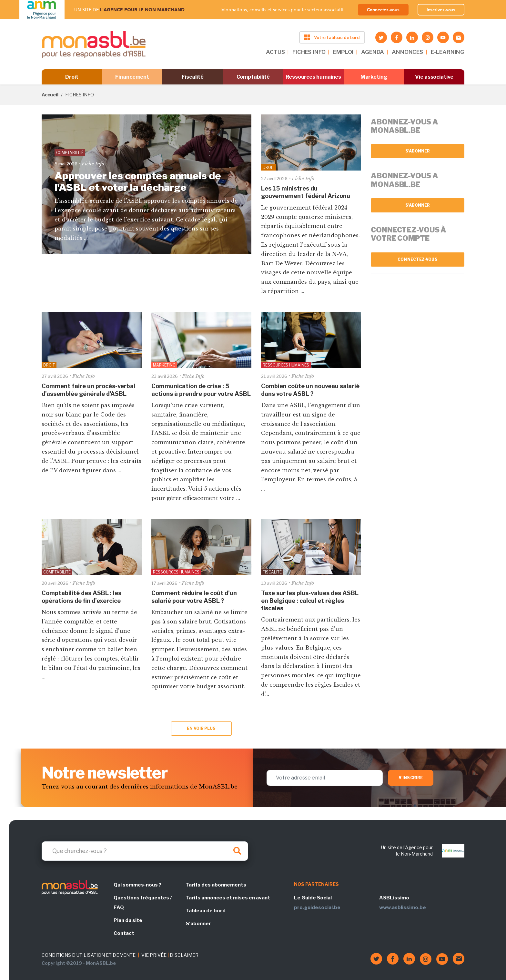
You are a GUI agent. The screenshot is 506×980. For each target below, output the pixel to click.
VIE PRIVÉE (154, 955)
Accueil (50, 95)
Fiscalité (192, 77)
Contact (124, 933)
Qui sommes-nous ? (137, 885)
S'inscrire (411, 778)
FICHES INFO (309, 52)
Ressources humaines (313, 77)
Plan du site (128, 920)
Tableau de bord (206, 911)
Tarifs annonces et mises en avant (228, 898)
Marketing (374, 77)
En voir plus (201, 728)
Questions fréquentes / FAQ (143, 903)
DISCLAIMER (184, 955)
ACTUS (275, 52)
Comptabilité (253, 77)
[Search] (145, 851)
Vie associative (434, 77)
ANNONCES (407, 52)
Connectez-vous (383, 10)
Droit (72, 77)
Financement (132, 77)
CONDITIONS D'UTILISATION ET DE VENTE (89, 955)
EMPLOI (343, 52)
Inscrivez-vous (441, 10)
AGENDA (373, 52)
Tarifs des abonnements (216, 885)
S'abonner (418, 151)
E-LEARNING (448, 52)
